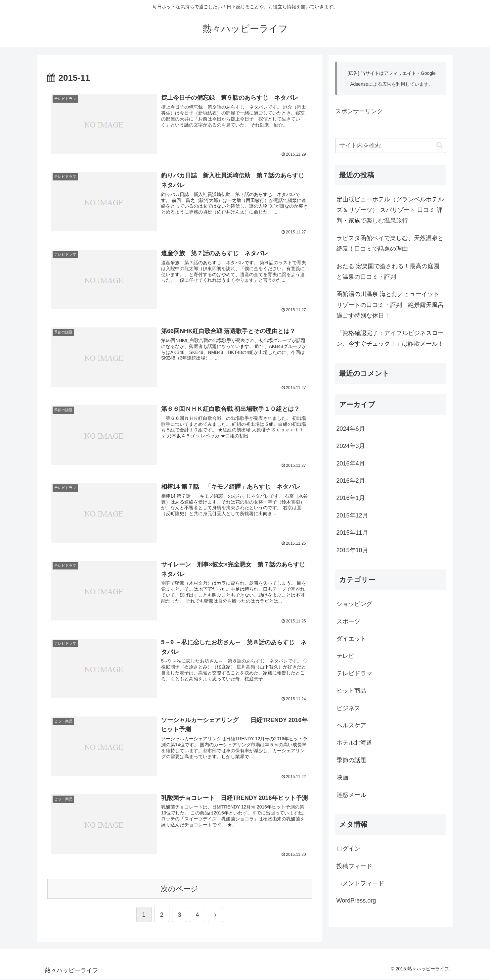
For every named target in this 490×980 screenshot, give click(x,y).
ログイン (348, 849)
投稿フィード (354, 866)
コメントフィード (360, 883)
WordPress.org (356, 901)
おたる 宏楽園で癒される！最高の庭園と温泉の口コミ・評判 (388, 271)
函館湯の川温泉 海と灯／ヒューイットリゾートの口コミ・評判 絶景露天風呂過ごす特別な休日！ (390, 305)
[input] (391, 146)
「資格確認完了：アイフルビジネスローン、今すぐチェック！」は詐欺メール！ (390, 338)
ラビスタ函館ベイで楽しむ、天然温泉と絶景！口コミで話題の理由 (390, 243)
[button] (440, 145)
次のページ (179, 890)
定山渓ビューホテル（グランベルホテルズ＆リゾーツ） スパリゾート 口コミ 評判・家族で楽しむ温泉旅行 (390, 210)
